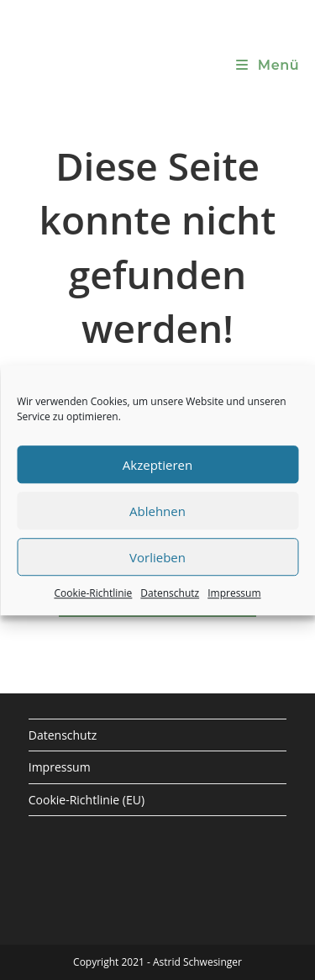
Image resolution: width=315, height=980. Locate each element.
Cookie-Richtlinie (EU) (87, 800)
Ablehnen (157, 511)
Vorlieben (157, 557)
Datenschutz (170, 593)
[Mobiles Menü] (268, 65)
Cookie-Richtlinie (93, 593)
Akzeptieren (157, 465)
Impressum (234, 593)
